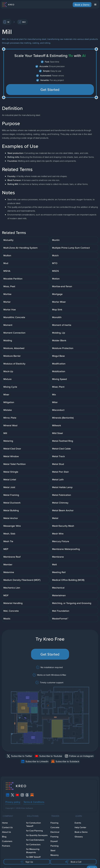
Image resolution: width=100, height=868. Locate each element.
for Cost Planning (34, 831)
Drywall (54, 841)
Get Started (50, 90)
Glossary (79, 837)
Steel (53, 850)
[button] (95, 5)
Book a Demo (82, 5)
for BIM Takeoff (33, 857)
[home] (8, 5)
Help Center (80, 827)
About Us (6, 832)
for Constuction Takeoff (34, 824)
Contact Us (7, 827)
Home (5, 823)
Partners (6, 846)
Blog (4, 837)
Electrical (55, 832)
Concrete (55, 827)
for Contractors (33, 844)
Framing (54, 837)
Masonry (55, 855)
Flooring (54, 823)
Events (78, 823)
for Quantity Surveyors (37, 835)
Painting (54, 846)
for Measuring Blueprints (33, 851)
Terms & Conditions (34, 802)
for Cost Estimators (35, 840)
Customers (7, 841)
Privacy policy (13, 802)
